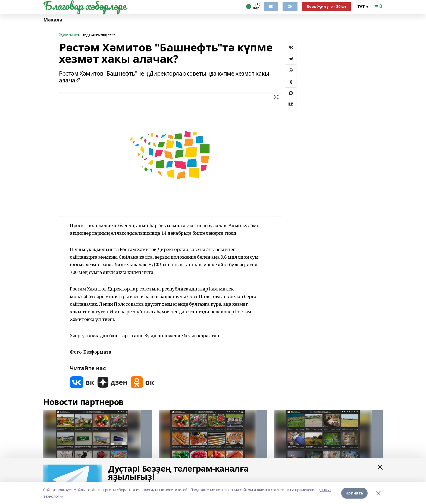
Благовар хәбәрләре (85, 6)
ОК (290, 6)
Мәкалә (53, 20)
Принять (354, 493)
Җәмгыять (70, 35)
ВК (271, 6)
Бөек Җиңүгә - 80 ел (326, 6)
